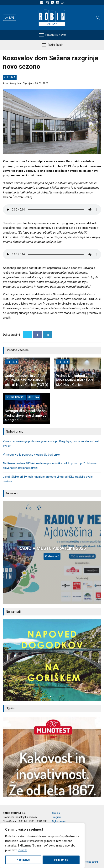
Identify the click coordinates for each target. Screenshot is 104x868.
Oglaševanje (59, 821)
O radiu (56, 813)
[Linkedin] (48, 335)
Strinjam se (61, 860)
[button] (10, 18)
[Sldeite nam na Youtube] (58, 3)
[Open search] (98, 18)
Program (57, 817)
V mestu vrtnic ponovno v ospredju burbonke (31, 455)
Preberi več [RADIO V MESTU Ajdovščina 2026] (52, 556)
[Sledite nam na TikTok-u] (63, 3)
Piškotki (23, 850)
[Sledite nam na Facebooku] (42, 3)
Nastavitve (23, 860)
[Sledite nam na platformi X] (53, 3)
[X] (27, 335)
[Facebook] (38, 335)
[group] (52, 660)
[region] (42, 846)
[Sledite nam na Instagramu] (48, 3)
